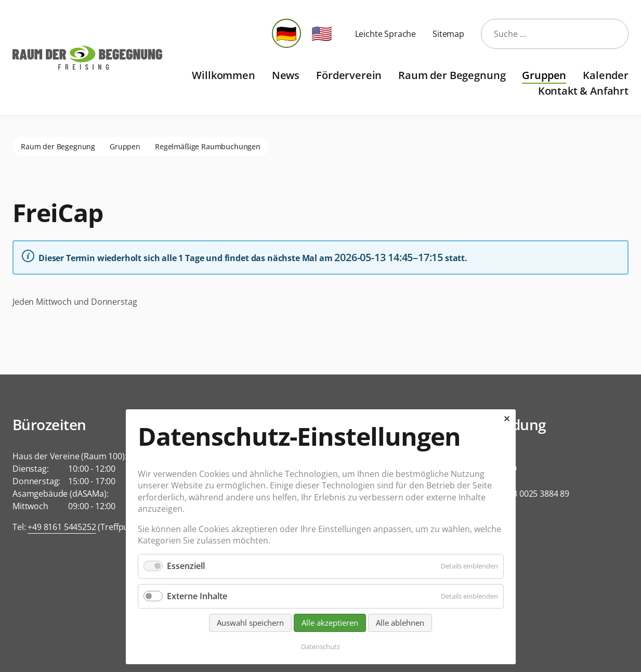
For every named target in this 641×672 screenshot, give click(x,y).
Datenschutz (320, 647)
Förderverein (349, 75)
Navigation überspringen (170, 67)
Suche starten (614, 34)
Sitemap (448, 34)
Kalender (606, 75)
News (286, 75)
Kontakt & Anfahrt (583, 91)
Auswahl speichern (250, 623)
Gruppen (544, 75)
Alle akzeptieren (330, 623)
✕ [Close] (507, 419)
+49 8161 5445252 (62, 527)
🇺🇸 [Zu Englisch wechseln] (322, 33)
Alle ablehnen (400, 623)
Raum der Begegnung (452, 75)
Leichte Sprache (386, 34)
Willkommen (223, 75)
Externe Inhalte (197, 596)
